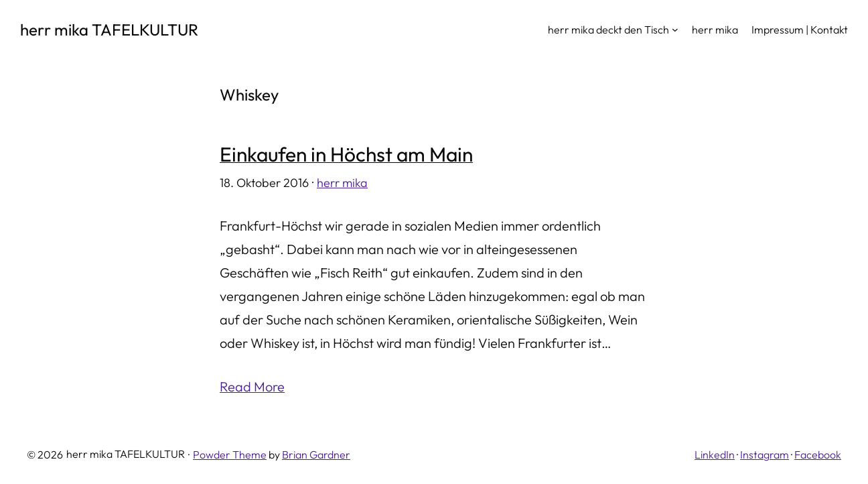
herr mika (342, 183)
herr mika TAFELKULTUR (109, 29)
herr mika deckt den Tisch (608, 29)
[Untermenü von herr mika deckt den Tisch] (675, 29)
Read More (252, 386)
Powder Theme (230, 455)
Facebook (818, 455)
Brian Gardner (316, 455)
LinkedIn (715, 455)
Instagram (765, 455)
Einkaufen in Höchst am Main (346, 155)
